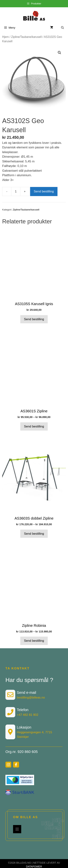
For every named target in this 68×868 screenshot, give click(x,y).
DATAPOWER (34, 867)
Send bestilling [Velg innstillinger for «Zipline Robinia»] (34, 641)
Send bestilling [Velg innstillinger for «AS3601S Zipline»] (34, 426)
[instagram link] (8, 765)
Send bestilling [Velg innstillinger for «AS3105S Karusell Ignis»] (34, 319)
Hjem (5, 37)
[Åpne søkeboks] (62, 28)
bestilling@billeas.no (31, 698)
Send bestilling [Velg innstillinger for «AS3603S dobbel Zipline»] (34, 534)
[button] (59, 53)
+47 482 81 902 (28, 715)
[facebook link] (16, 765)
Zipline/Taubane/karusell (27, 37)
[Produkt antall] (16, 192)
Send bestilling (44, 191)
